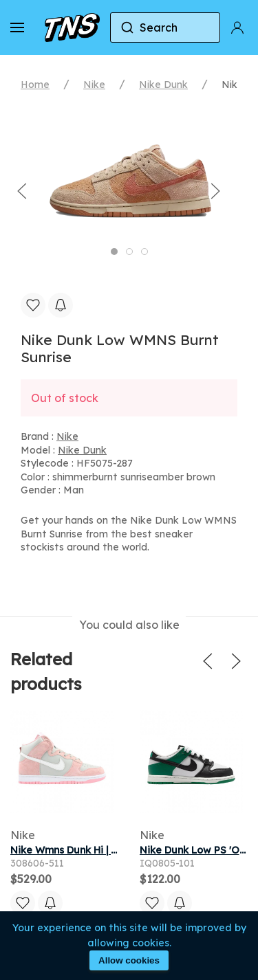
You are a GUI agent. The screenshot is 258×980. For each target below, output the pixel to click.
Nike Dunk (163, 85)
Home (35, 85)
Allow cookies (129, 960)
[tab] (114, 252)
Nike (94, 85)
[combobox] (165, 27)
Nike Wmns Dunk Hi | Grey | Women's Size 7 (114, 850)
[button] (17, 27)
